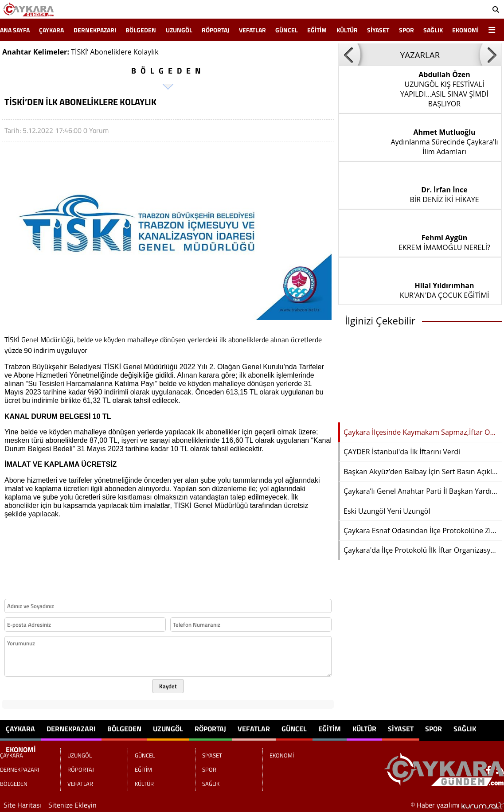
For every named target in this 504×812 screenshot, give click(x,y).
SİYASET (378, 30)
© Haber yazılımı (457, 805)
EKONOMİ (465, 30)
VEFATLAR (252, 30)
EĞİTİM (317, 30)
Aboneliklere (111, 52)
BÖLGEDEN (141, 30)
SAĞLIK (433, 30)
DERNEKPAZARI (95, 30)
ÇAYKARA (51, 30)
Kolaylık (146, 52)
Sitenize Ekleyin (72, 805)
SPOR (406, 30)
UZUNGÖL (179, 30)
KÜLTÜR (347, 30)
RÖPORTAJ (215, 30)
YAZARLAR (420, 55)
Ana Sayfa (15, 30)
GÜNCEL (287, 30)
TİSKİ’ (80, 52)
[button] (349, 55)
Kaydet (168, 686)
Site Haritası (22, 805)
